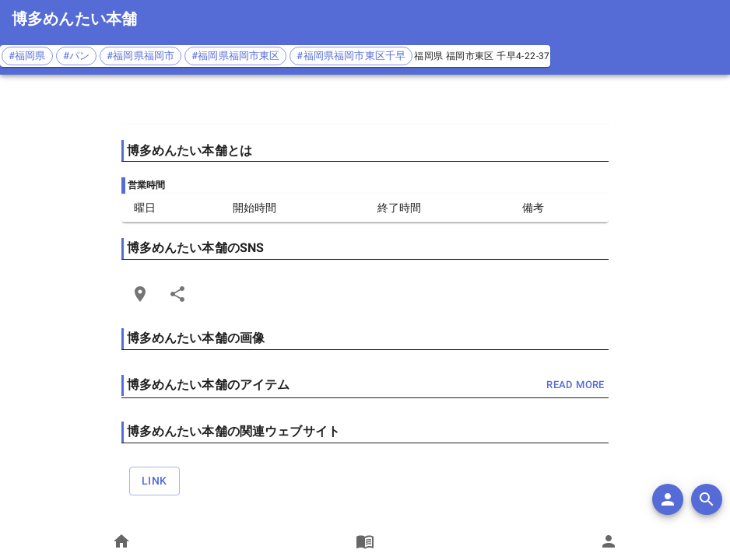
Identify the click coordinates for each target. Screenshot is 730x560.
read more (575, 385)
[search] (707, 499)
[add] (668, 499)
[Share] (177, 294)
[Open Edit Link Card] (140, 294)
